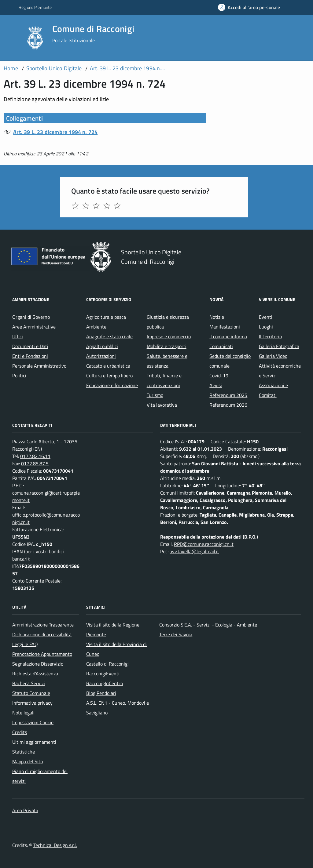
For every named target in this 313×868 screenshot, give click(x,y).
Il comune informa (228, 336)
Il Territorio (270, 336)
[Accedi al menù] (13, 37)
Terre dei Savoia (176, 634)
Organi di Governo (31, 317)
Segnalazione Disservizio (38, 664)
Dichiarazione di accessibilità (42, 634)
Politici (19, 376)
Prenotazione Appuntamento (42, 654)
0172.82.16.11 (35, 456)
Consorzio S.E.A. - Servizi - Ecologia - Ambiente (208, 625)
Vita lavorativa (162, 405)
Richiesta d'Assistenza (35, 674)
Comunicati (221, 346)
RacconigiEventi (103, 674)
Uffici (18, 336)
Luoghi (266, 327)
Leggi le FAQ (25, 644)
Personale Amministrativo (39, 366)
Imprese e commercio (169, 336)
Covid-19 (219, 376)
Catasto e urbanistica (108, 366)
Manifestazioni (225, 327)
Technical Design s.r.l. (55, 845)
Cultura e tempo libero (109, 376)
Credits (20, 732)
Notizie (217, 317)
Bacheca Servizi (29, 683)
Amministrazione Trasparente (43, 625)
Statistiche (24, 752)
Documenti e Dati (30, 346)
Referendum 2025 (228, 395)
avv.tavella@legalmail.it (194, 551)
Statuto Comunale (31, 693)
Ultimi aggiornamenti (34, 742)
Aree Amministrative (34, 327)
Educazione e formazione (112, 385)
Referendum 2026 (228, 405)
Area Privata (25, 810)
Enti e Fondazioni (30, 356)
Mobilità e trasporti (167, 346)
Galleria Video (273, 356)
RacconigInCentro (105, 683)
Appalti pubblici (102, 346)
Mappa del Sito (28, 761)
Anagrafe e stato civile (109, 336)
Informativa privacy (32, 703)
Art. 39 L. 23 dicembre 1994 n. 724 (55, 132)
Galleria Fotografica (279, 346)
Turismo (155, 395)
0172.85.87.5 (35, 463)
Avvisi (216, 385)
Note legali (23, 713)
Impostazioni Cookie (33, 722)
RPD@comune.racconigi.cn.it (204, 544)
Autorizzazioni (101, 356)
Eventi (266, 317)
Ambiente (96, 327)
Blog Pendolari (101, 693)
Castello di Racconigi (107, 664)
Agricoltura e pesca (106, 317)
